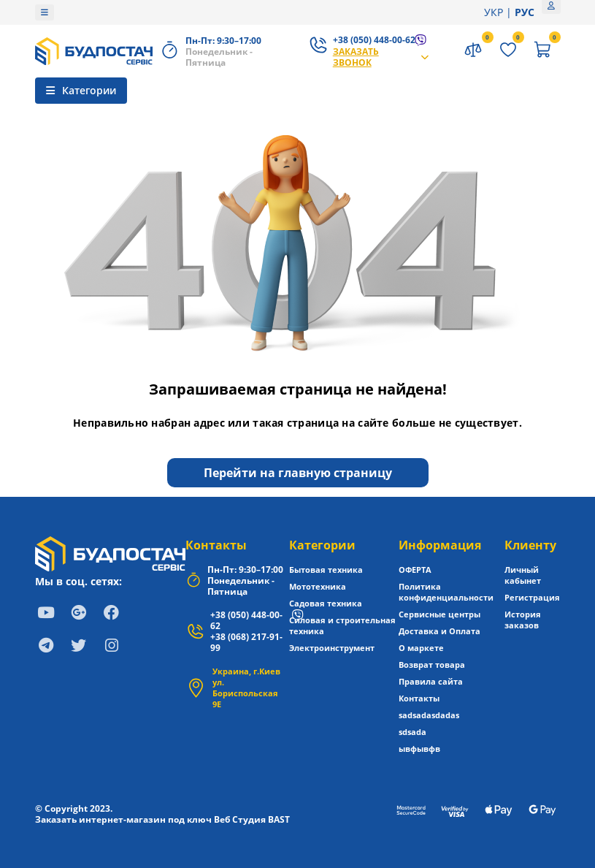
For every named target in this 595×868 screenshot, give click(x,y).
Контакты (216, 545)
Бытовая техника (326, 570)
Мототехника (318, 586)
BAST (279, 819)
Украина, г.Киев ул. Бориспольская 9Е (246, 688)
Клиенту (530, 545)
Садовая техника (326, 603)
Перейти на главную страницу (298, 473)
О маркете (421, 648)
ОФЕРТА (415, 570)
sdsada (412, 732)
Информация (440, 545)
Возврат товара (432, 665)
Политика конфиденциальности (446, 592)
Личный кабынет (523, 575)
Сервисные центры (439, 614)
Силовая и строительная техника (342, 625)
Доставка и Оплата (439, 631)
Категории (322, 545)
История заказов (523, 620)
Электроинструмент (332, 648)
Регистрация (532, 597)
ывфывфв (419, 749)
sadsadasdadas (429, 715)
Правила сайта (431, 681)
